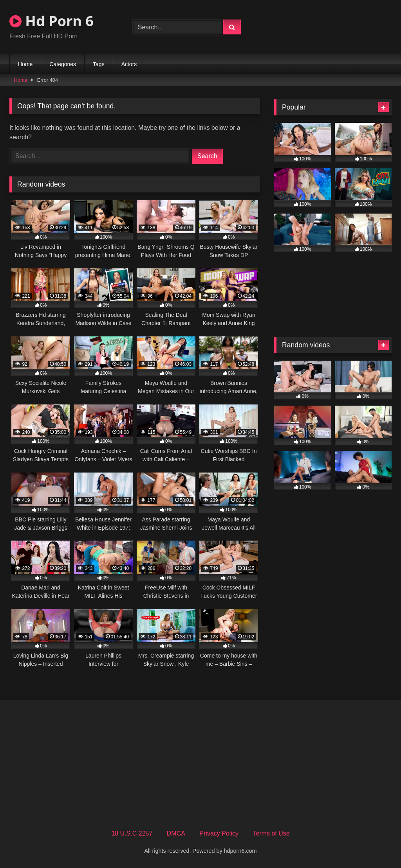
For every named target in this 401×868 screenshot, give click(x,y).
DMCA (176, 833)
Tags (99, 64)
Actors (129, 64)
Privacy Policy (219, 833)
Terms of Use (271, 833)
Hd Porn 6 (51, 21)
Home (25, 64)
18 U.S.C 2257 (132, 833)
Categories (63, 64)
